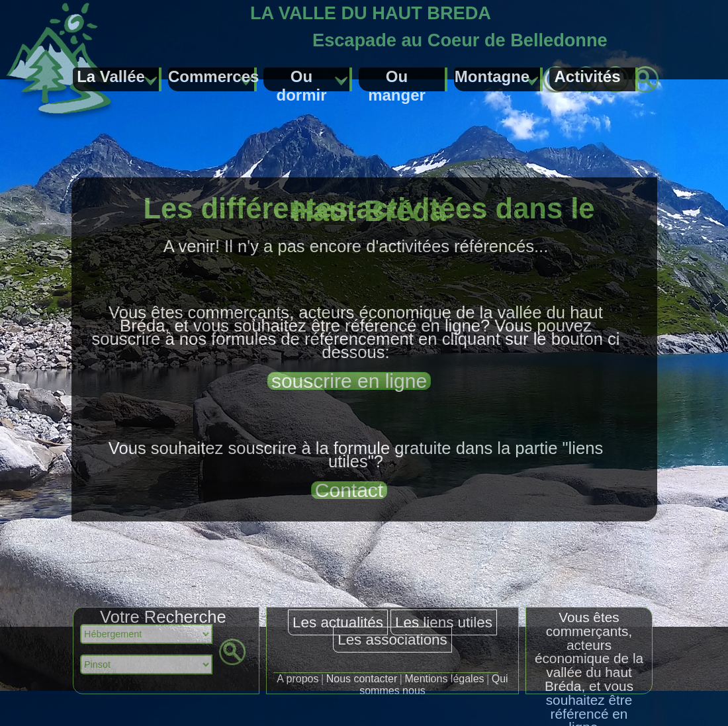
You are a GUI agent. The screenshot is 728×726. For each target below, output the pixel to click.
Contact (349, 490)
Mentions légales (444, 679)
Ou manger (397, 79)
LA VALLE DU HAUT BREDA (371, 13)
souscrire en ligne (349, 381)
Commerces (212, 76)
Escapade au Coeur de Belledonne (460, 40)
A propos (297, 679)
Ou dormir (301, 79)
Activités (587, 76)
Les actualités (338, 622)
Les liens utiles (444, 622)
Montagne (492, 76)
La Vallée (111, 76)
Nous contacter (362, 679)
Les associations (392, 640)
